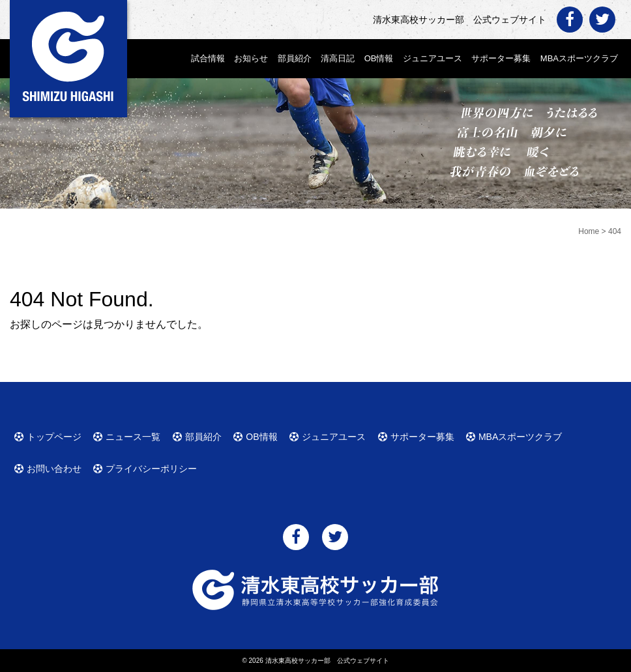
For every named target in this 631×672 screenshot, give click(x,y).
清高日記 (338, 58)
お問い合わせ (54, 469)
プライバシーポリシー (151, 469)
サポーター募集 (501, 58)
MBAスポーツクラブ (579, 58)
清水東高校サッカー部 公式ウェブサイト (327, 661)
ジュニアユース (433, 58)
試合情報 (208, 58)
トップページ (54, 437)
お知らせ (251, 58)
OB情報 (379, 58)
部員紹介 (295, 58)
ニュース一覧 (133, 437)
